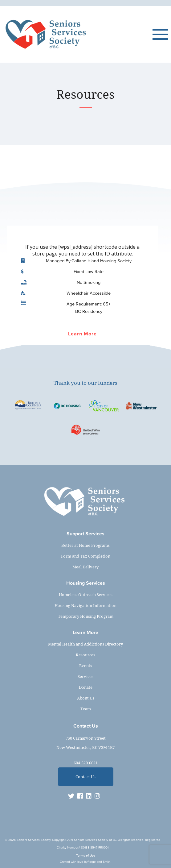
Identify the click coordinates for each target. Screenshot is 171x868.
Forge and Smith (99, 862)
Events (86, 666)
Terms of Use (86, 856)
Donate (86, 687)
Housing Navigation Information (85, 605)
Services (85, 676)
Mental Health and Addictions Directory (85, 644)
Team (86, 709)
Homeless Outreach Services (86, 595)
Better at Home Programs (85, 545)
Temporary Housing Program (86, 616)
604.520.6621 (86, 763)
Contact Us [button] (85, 777)
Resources (85, 655)
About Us (86, 698)
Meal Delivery (85, 567)
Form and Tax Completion (86, 556)
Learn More (82, 334)
